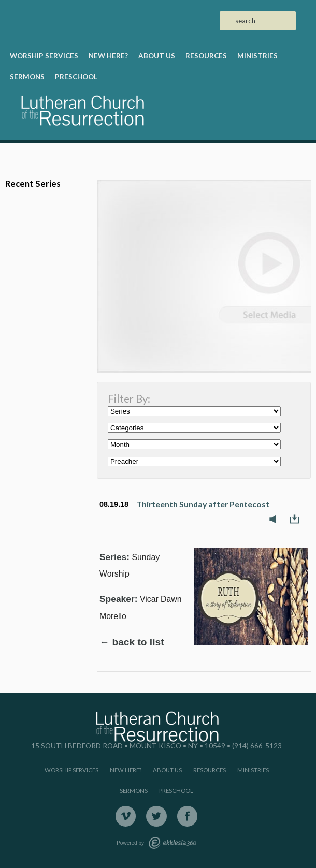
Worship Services (44, 56)
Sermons (27, 77)
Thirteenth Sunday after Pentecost (203, 504)
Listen (276, 519)
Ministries (257, 56)
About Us (157, 56)
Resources (206, 56)
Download (297, 519)
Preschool (76, 77)
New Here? (108, 56)
